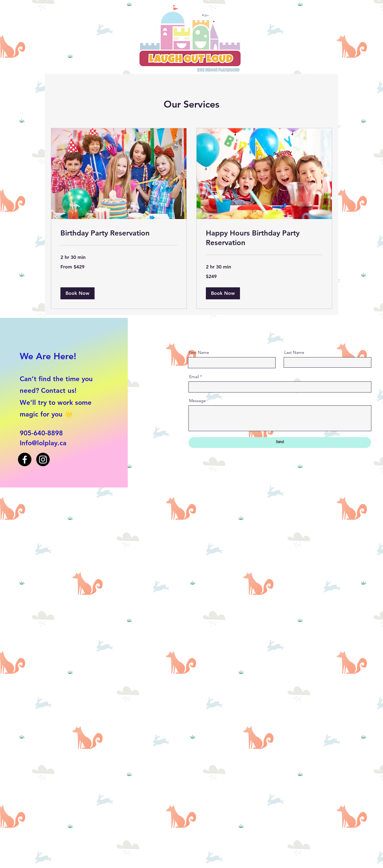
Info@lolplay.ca (43, 443)
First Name (199, 352)
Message (197, 401)
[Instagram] (43, 459)
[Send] (280, 443)
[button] (77, 293)
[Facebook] (25, 459)
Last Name (294, 352)
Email (194, 377)
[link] (119, 233)
